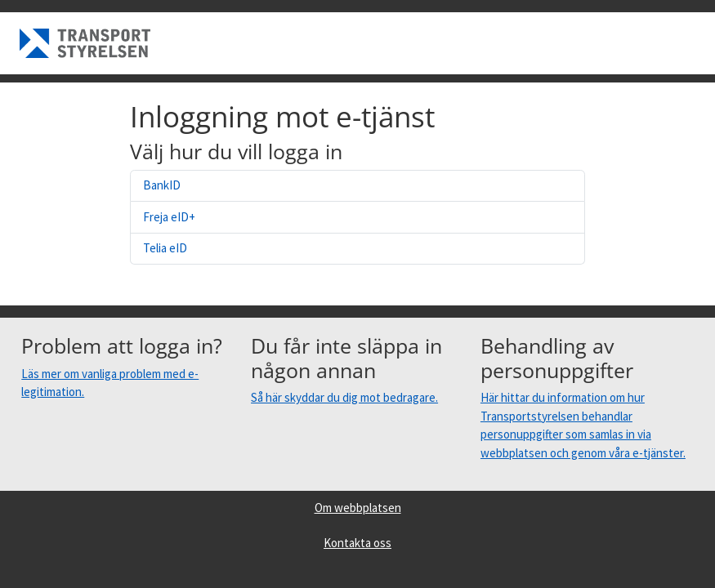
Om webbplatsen (358, 508)
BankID (162, 185)
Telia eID (165, 248)
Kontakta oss (357, 543)
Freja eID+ (169, 217)
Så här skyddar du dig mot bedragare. (344, 397)
